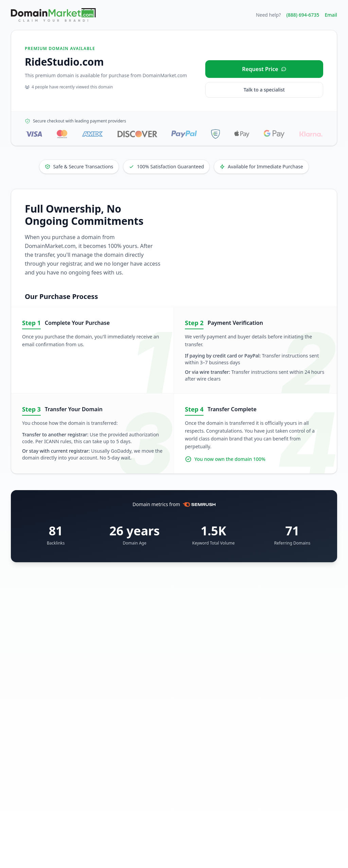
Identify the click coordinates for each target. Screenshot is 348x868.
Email (331, 15)
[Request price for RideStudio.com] (264, 69)
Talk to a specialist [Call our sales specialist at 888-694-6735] (264, 90)
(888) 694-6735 (303, 15)
